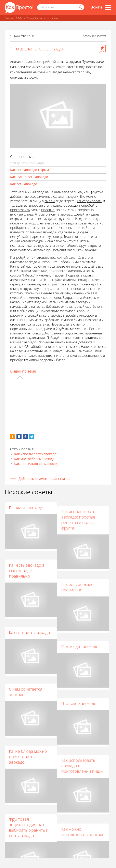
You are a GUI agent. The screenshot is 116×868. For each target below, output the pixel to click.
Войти (96, 7)
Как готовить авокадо (29, 624)
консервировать (90, 201)
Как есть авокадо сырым (30, 170)
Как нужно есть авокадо (29, 177)
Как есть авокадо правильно (79, 580)
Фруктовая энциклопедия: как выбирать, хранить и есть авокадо (29, 807)
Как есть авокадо (24, 184)
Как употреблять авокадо (34, 459)
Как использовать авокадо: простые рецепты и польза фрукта (80, 516)
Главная (9, 18)
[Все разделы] (108, 7)
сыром (50, 201)
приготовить (20, 210)
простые (48, 210)
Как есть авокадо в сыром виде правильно (27, 566)
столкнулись (53, 205)
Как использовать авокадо (35, 454)
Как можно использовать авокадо (85, 807)
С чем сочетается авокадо (26, 679)
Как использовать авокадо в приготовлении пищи (84, 746)
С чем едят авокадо (82, 635)
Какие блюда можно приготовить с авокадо (28, 740)
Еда (20, 18)
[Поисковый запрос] (61, 7)
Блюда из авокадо (26, 508)
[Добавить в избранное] (102, 49)
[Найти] (80, 7)
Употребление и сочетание (42, 18)
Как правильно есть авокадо (37, 464)
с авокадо (71, 205)
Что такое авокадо (81, 688)
